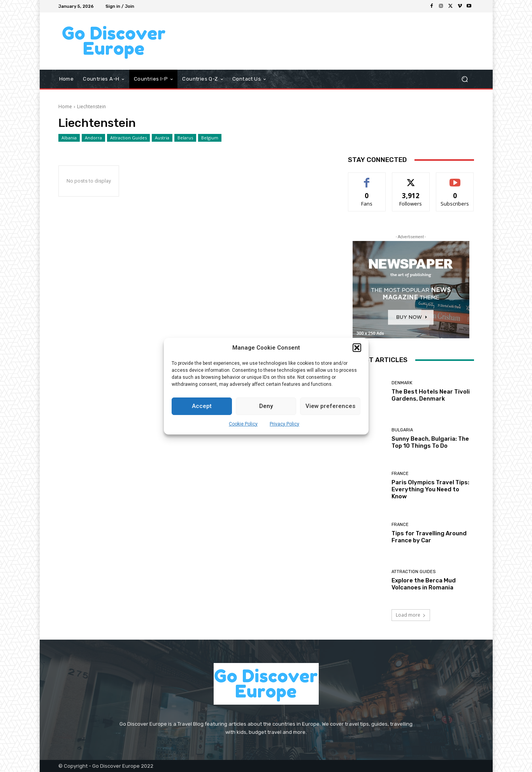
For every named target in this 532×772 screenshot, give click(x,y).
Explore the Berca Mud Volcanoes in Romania (424, 584)
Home (65, 106)
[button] (357, 348)
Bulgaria (402, 430)
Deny (266, 406)
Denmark (402, 383)
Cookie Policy (243, 424)
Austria (162, 138)
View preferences (330, 406)
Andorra (93, 138)
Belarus (185, 138)
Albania (69, 138)
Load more (411, 615)
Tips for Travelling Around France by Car (429, 537)
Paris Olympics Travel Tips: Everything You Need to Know (430, 489)
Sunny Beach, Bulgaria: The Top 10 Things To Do (430, 442)
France (400, 474)
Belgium (210, 138)
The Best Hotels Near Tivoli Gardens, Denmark (431, 395)
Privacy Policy (284, 424)
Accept (202, 406)
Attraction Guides (128, 138)
